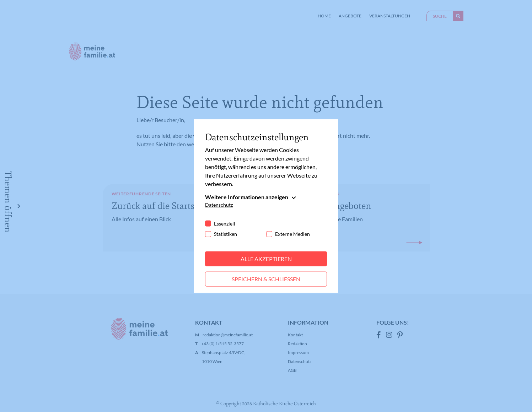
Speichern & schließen (266, 279)
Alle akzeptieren (266, 259)
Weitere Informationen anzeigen (247, 197)
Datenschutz (219, 205)
